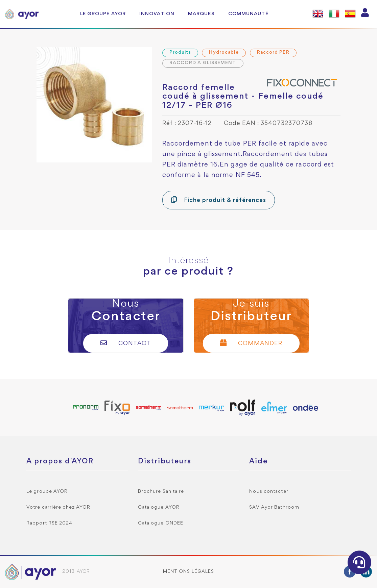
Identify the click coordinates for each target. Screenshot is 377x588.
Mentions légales (189, 572)
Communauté (248, 14)
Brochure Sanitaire (161, 492)
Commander (251, 343)
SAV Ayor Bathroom (274, 507)
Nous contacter (269, 492)
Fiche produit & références (219, 200)
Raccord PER (273, 53)
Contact (126, 343)
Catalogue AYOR (159, 507)
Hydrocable (224, 53)
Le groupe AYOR (103, 14)
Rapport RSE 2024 (50, 523)
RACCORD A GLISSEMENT (203, 63)
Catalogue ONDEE (161, 523)
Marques (201, 14)
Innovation (157, 14)
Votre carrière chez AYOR (58, 507)
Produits (180, 53)
